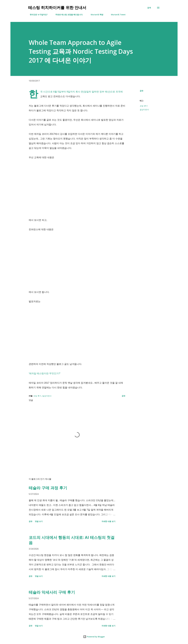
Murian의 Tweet (117, 15)
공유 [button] (142, 91)
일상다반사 (144, 110)
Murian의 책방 (95, 15)
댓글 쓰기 (39, 521)
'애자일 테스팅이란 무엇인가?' (45, 373)
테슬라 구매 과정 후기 (48, 488)
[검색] (149, 8)
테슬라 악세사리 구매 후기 (52, 592)
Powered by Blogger (94, 637)
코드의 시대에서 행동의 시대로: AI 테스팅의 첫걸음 (72, 540)
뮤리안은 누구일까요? (37, 15)
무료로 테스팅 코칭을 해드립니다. (68, 15)
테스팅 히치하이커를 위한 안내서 (57, 8)
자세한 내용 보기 (108, 521)
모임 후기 (144, 106)
